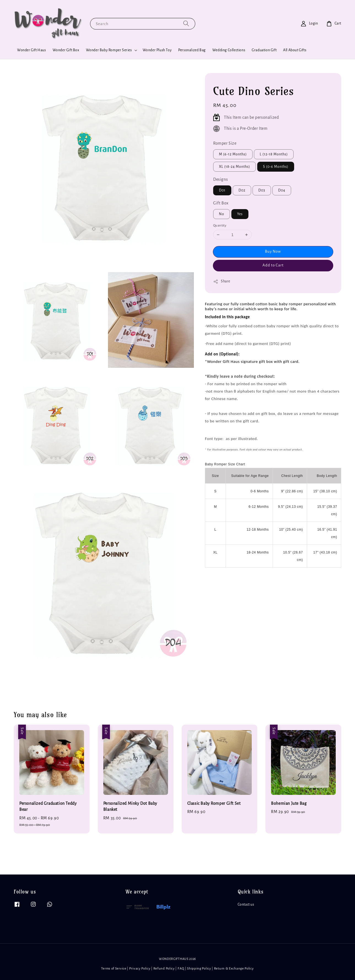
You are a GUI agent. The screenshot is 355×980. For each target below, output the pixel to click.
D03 (262, 190)
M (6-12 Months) (233, 154)
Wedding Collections (229, 50)
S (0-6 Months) (276, 167)
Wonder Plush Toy (157, 50)
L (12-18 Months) (274, 154)
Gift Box (221, 203)
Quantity (220, 226)
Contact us (246, 905)
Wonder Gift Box (66, 50)
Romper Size (225, 143)
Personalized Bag (192, 50)
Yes (240, 214)
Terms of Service (114, 969)
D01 (222, 190)
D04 (282, 190)
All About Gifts (295, 50)
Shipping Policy (199, 969)
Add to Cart (273, 265)
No (222, 214)
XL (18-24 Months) (235, 167)
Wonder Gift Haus (32, 50)
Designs (220, 179)
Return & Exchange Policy (234, 969)
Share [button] (222, 282)
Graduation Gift (264, 50)
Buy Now (273, 251)
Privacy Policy (140, 969)
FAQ (181, 969)
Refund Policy (164, 969)
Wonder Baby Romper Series (109, 50)
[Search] (186, 24)
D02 (242, 190)
